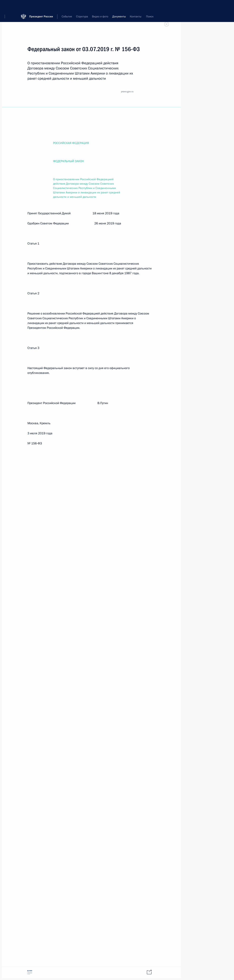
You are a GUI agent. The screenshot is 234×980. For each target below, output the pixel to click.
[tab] (30, 972)
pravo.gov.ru (127, 92)
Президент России (41, 5)
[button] (6, 5)
